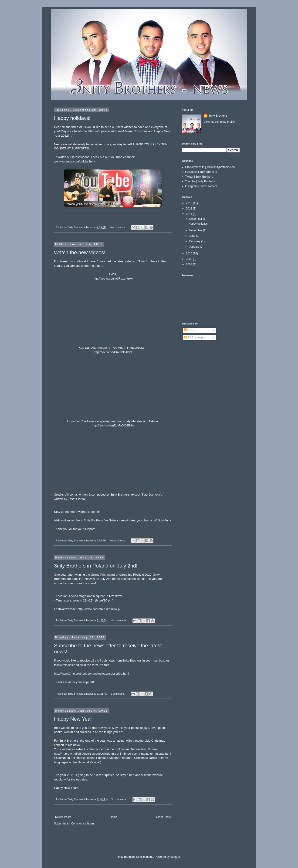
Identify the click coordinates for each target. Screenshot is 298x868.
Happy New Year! (74, 719)
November (196, 230)
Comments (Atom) (82, 824)
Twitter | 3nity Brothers (199, 177)
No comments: (118, 227)
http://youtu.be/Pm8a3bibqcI (113, 352)
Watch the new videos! (80, 252)
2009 (190, 259)
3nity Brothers (218, 116)
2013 (190, 203)
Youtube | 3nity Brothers (200, 181)
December (196, 219)
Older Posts (163, 817)
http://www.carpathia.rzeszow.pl (99, 609)
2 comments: (118, 694)
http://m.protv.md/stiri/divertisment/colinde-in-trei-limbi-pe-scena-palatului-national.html (113, 754)
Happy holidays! (72, 118)
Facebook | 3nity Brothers (201, 172)
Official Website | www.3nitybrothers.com (210, 167)
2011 (190, 214)
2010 (190, 253)
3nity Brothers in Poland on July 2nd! (96, 566)
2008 (190, 264)
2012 (190, 209)
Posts (189, 330)
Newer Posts (63, 817)
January (195, 247)
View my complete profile (219, 122)
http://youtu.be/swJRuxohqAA (113, 279)
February (195, 241)
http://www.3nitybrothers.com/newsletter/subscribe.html (91, 674)
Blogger (175, 857)
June (193, 236)
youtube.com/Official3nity (154, 520)
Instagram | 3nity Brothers (201, 186)
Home (114, 817)
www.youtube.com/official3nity (74, 161)
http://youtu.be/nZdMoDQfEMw (113, 425)
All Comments (195, 338)
